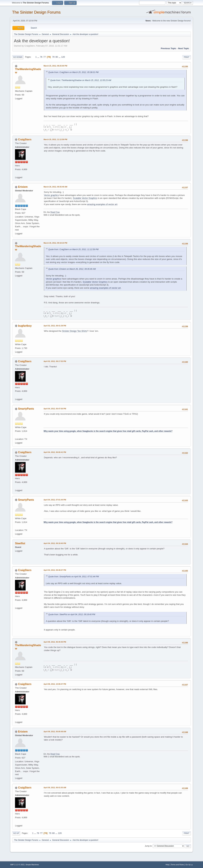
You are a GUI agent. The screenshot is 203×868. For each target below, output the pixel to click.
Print (187, 57)
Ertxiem (23, 187)
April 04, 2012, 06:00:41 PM (55, 452)
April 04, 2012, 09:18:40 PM (55, 543)
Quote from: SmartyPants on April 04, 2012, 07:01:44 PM (74, 577)
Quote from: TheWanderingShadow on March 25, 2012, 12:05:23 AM (81, 80)
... (39, 57)
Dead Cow (55, 212)
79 (53, 57)
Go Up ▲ (189, 865)
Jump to (148, 846)
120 (63, 57)
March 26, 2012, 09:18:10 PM (55, 243)
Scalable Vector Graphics (85, 198)
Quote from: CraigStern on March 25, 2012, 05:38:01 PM (73, 72)
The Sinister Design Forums (36, 12)
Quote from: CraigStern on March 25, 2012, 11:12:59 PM (73, 249)
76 (41, 57)
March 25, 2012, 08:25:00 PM (55, 66)
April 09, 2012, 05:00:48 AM (55, 732)
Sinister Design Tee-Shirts (74, 331)
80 (57, 57)
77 (45, 57)
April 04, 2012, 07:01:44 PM (55, 500)
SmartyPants (26, 409)
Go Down (18, 57)
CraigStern (25, 139)
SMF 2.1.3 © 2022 (17, 865)
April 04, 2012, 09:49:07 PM (55, 570)
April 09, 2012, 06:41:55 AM (55, 788)
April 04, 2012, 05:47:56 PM (55, 409)
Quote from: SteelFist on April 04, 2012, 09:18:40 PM (72, 614)
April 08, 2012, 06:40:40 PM (55, 642)
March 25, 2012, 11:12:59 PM (55, 139)
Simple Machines (32, 865)
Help (167, 865)
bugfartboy (25, 326)
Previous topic (169, 48)
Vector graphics (51, 195)
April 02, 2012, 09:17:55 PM (55, 361)
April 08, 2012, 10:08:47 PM (55, 684)
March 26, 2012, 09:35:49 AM (55, 187)
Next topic (184, 48)
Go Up (16, 833)
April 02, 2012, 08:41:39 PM (55, 326)
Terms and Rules (177, 865)
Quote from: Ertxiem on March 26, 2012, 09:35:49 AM (72, 269)
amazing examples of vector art (102, 204)
